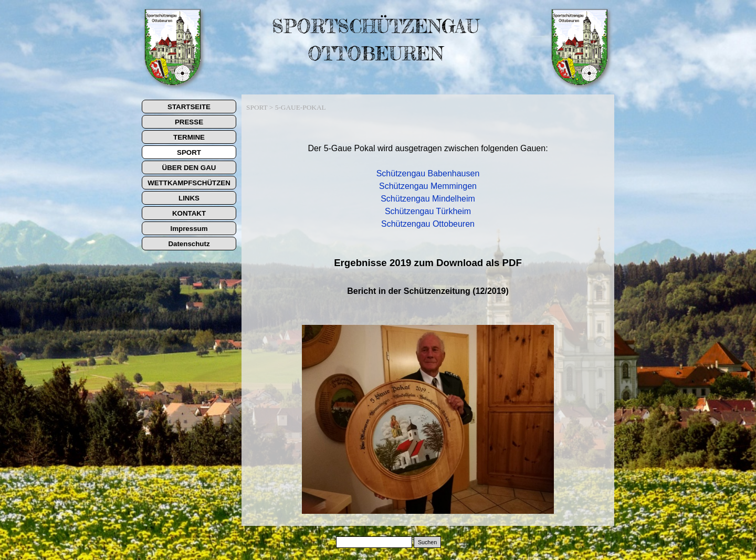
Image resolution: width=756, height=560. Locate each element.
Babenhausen (454, 173)
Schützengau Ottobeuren (428, 224)
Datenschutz (189, 244)
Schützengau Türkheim (428, 211)
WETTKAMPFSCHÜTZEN (189, 183)
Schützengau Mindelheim (428, 199)
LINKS (189, 198)
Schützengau (402, 173)
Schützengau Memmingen (428, 186)
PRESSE (189, 122)
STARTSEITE (189, 107)
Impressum (189, 229)
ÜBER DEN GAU (189, 168)
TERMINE (189, 137)
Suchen (427, 542)
